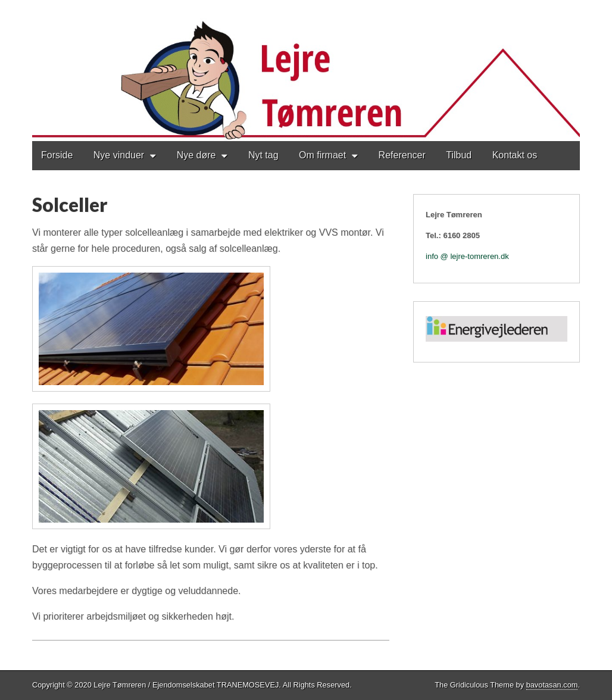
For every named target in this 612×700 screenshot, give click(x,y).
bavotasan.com (552, 685)
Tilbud (459, 155)
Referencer (402, 155)
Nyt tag (263, 155)
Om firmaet (322, 155)
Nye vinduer (119, 155)
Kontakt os (515, 155)
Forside (57, 155)
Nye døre (196, 155)
